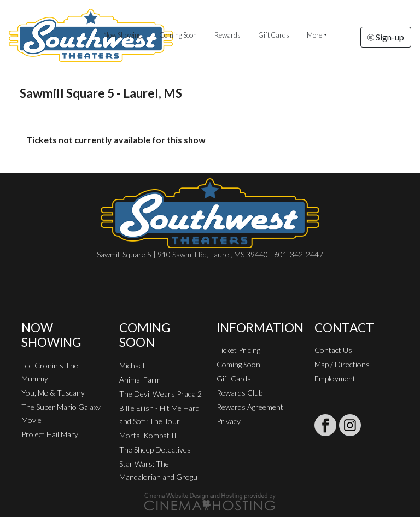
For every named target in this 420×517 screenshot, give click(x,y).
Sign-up (386, 37)
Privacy (229, 421)
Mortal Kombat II (148, 435)
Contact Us (333, 350)
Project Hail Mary (50, 434)
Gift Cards (274, 35)
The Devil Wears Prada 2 (161, 394)
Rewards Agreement (250, 407)
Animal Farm (140, 380)
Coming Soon (178, 35)
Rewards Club (240, 393)
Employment (335, 378)
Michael (132, 365)
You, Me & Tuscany (53, 393)
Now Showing (122, 35)
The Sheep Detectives (155, 450)
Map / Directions (342, 364)
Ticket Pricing (238, 350)
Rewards (227, 35)
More (314, 35)
